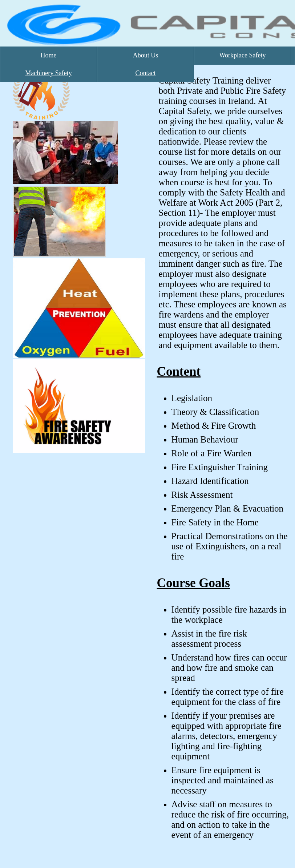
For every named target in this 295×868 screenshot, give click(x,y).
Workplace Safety (243, 55)
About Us (146, 55)
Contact (146, 73)
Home (49, 55)
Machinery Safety (48, 73)
